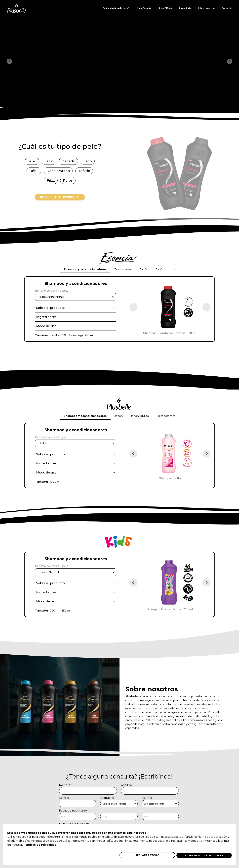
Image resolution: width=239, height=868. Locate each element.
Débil (34, 171)
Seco (88, 161)
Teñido (84, 171)
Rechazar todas (147, 855)
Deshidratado (58, 171)
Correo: (64, 798)
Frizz (51, 180)
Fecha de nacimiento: (73, 811)
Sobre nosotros (206, 8)
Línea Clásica (165, 8)
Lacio (49, 161)
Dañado (68, 161)
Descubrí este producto (60, 197)
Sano (32, 161)
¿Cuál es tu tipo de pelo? (115, 8)
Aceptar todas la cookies (204, 855)
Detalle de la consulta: (74, 824)
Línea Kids (185, 8)
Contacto (227, 8)
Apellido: (127, 785)
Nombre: (65, 785)
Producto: (107, 798)
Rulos (68, 180)
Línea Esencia (143, 8)
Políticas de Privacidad (40, 845)
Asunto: (147, 798)
